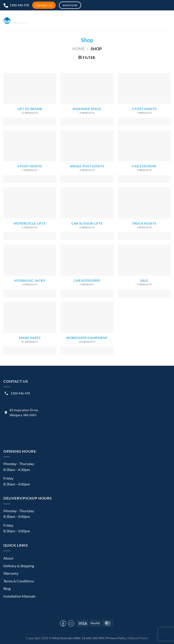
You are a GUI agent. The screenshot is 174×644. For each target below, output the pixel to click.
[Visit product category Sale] (144, 271)
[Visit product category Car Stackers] (144, 157)
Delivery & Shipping (19, 566)
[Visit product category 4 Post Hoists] (30, 157)
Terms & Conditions (19, 581)
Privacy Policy (116, 638)
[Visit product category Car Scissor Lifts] (87, 214)
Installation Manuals (19, 596)
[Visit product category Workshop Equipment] (87, 328)
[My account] (105, 21)
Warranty (11, 573)
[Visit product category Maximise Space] (87, 99)
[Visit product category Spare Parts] (30, 328)
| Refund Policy (138, 638)
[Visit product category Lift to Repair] (30, 99)
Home (79, 49)
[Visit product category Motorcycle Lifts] (30, 214)
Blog (7, 588)
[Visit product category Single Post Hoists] (87, 157)
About (8, 558)
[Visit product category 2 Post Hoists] (144, 99)
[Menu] (121, 20)
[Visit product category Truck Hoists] (144, 214)
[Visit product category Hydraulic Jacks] (30, 271)
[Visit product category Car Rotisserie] (87, 271)
